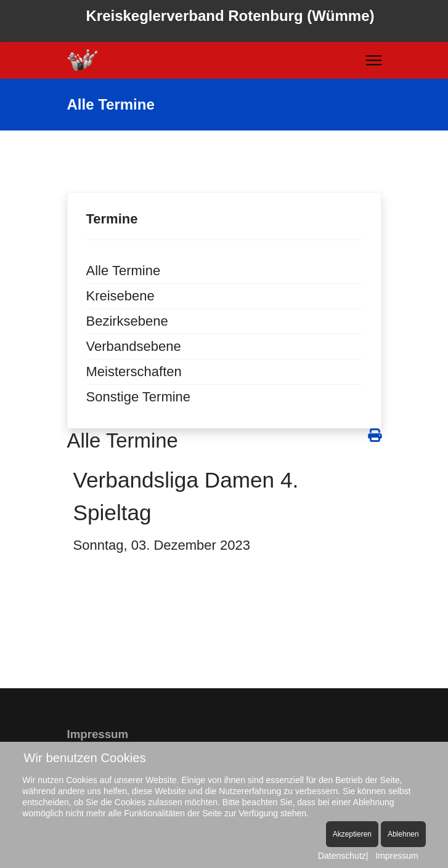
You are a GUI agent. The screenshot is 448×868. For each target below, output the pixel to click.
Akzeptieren (352, 834)
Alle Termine (124, 271)
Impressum (397, 856)
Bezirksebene (127, 321)
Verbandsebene (134, 346)
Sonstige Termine (139, 397)
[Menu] (374, 60)
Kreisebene (120, 296)
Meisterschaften (134, 372)
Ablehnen (403, 834)
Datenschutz (342, 856)
